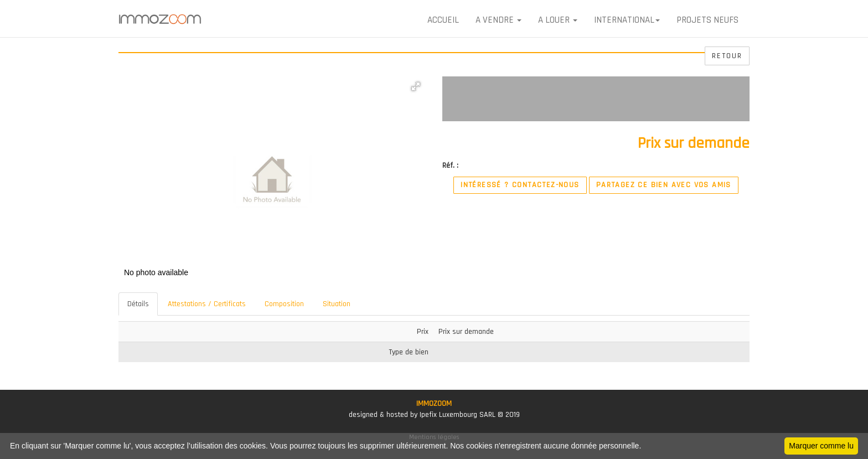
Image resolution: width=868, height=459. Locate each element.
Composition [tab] (284, 304)
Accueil (443, 20)
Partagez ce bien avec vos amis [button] (664, 185)
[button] (416, 86)
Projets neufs (707, 20)
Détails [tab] (138, 304)
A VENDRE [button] (498, 20)
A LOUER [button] (558, 20)
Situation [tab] (337, 304)
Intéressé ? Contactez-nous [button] (520, 185)
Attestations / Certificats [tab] (207, 304)
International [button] (627, 20)
